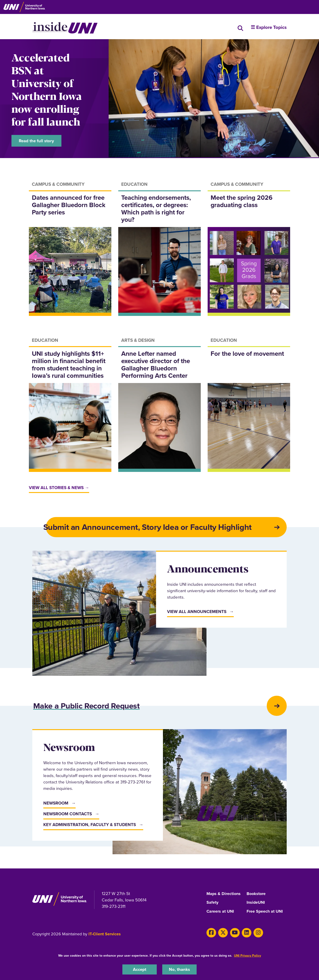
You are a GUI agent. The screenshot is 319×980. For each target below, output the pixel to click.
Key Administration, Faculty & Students (90, 826)
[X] (223, 934)
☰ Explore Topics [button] (269, 27)
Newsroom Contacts (68, 815)
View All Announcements (197, 613)
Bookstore (256, 895)
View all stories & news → (59, 488)
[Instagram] (257, 934)
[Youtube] (234, 934)
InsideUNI (256, 904)
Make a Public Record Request (88, 707)
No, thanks (179, 969)
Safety (212, 904)
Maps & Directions (224, 895)
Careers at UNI (220, 913)
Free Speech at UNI (265, 913)
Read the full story (36, 141)
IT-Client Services (105, 935)
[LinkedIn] (246, 934)
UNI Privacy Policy (247, 956)
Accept (140, 969)
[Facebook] (211, 934)
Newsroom (56, 805)
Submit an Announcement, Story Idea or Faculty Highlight (149, 528)
